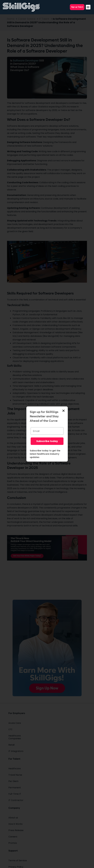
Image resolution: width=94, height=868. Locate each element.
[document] (47, 434)
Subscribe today (47, 441)
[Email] (47, 431)
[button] (88, 7)
